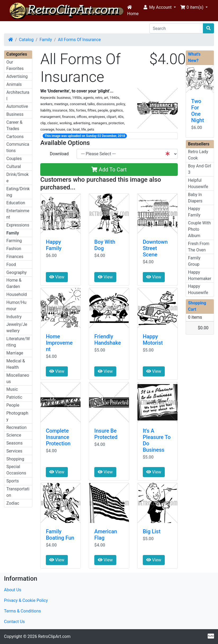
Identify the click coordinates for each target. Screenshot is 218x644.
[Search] (176, 28)
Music (12, 389)
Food (11, 265)
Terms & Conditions (23, 611)
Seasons (14, 443)
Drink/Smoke (17, 178)
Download (59, 154)
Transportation (18, 492)
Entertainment (18, 214)
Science (14, 435)
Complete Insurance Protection (58, 437)
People (13, 405)
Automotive (17, 106)
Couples (14, 159)
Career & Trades (14, 125)
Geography (17, 272)
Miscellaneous (18, 378)
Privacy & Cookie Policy (26, 600)
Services (14, 451)
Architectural (18, 96)
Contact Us (14, 622)
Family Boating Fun (60, 535)
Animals (14, 84)
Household (17, 294)
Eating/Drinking (18, 192)
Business (15, 114)
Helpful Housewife (198, 183)
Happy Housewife (198, 289)
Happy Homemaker (200, 275)
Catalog (26, 40)
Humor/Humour (16, 306)
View (57, 277)
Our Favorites (15, 65)
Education (16, 203)
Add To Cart (109, 170)
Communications (18, 147)
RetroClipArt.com (54, 636)
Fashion (14, 249)
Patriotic (14, 397)
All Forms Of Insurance (79, 40)
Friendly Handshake (108, 340)
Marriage (15, 353)
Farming (14, 241)
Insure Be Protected (106, 434)
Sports (13, 481)
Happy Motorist (153, 340)
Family (46, 40)
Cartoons (15, 137)
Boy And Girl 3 (200, 169)
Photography (17, 416)
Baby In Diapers (195, 198)
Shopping (15, 459)
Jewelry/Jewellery (17, 328)
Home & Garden (14, 283)
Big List (152, 531)
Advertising (17, 76)
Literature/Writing (18, 342)
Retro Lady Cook (198, 155)
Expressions (18, 225)
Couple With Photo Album (199, 229)
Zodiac (13, 503)
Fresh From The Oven (199, 247)
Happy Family (54, 245)
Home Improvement (59, 343)
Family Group (194, 261)
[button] (159, 7)
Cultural (14, 166)
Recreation (16, 427)
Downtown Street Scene (155, 248)
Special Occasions (16, 470)
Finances (15, 257)
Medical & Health (16, 364)
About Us (13, 590)
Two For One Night (198, 111)
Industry (14, 317)
